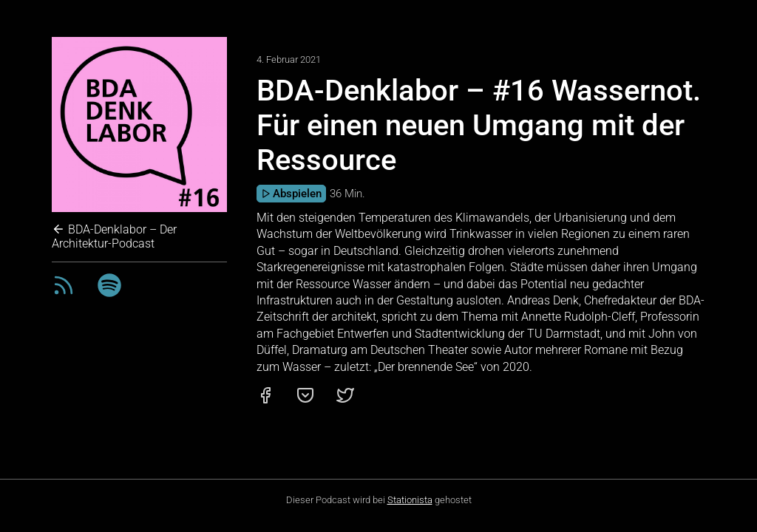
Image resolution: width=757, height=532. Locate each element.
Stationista (410, 500)
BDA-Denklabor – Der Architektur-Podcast (114, 236)
